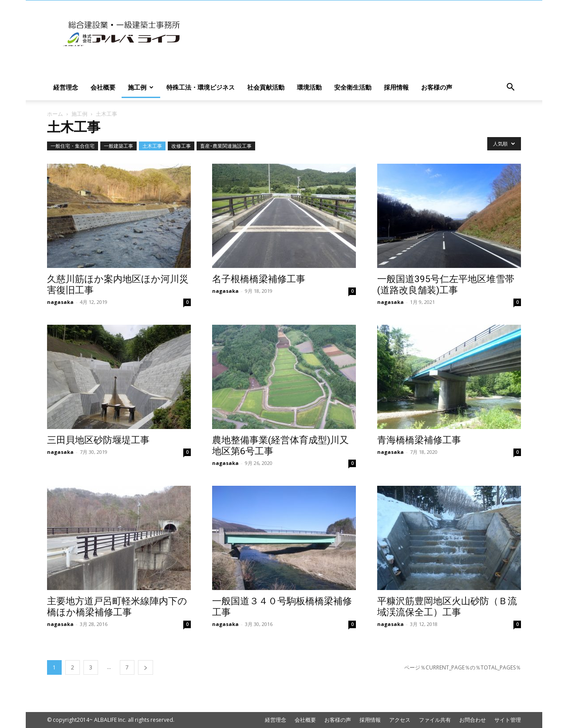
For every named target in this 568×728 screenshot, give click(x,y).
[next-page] (146, 667)
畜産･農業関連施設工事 (226, 146)
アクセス (400, 720)
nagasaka (60, 302)
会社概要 (103, 87)
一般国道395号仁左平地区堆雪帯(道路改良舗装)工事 (446, 285)
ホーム (55, 114)
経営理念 (66, 87)
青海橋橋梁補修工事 (419, 440)
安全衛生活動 (353, 87)
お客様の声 (437, 87)
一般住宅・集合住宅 (73, 146)
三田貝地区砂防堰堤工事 (98, 440)
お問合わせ (473, 720)
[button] (510, 88)
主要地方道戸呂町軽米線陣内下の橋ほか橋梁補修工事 (117, 607)
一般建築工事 (118, 146)
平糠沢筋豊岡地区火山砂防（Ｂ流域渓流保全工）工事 (447, 607)
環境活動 (309, 87)
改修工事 (181, 146)
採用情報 (396, 87)
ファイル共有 (435, 720)
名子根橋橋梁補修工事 (259, 279)
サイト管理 (508, 720)
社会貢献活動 (266, 87)
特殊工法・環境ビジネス (201, 87)
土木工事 (152, 146)
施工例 (141, 87)
